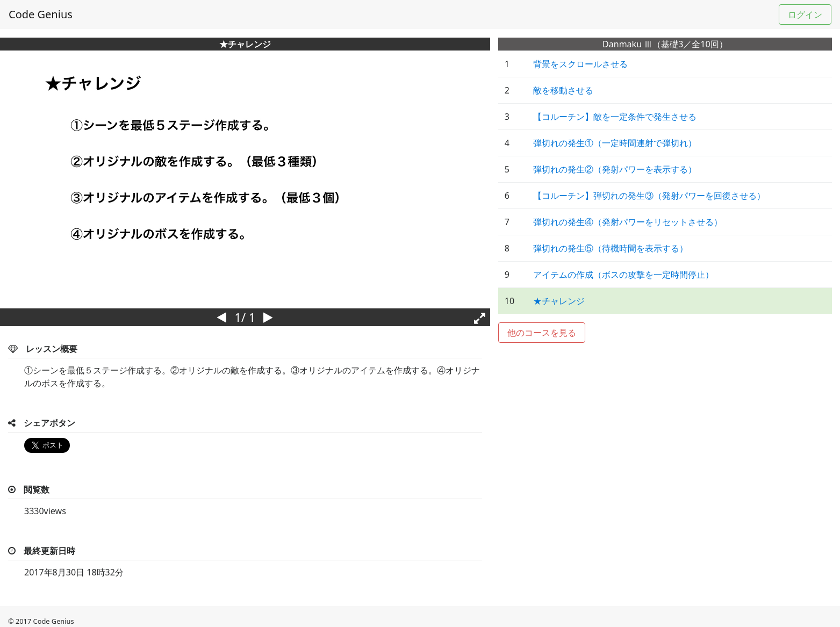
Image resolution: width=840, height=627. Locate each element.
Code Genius (41, 14)
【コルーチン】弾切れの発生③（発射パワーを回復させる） (649, 196)
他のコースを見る (542, 333)
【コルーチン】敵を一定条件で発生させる (615, 117)
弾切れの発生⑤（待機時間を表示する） (611, 248)
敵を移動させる (563, 90)
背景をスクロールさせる (580, 64)
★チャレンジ (559, 301)
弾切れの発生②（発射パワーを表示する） (615, 169)
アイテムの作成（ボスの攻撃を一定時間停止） (623, 275)
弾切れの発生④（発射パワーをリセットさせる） (628, 222)
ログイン (805, 15)
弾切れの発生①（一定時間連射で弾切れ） (615, 143)
